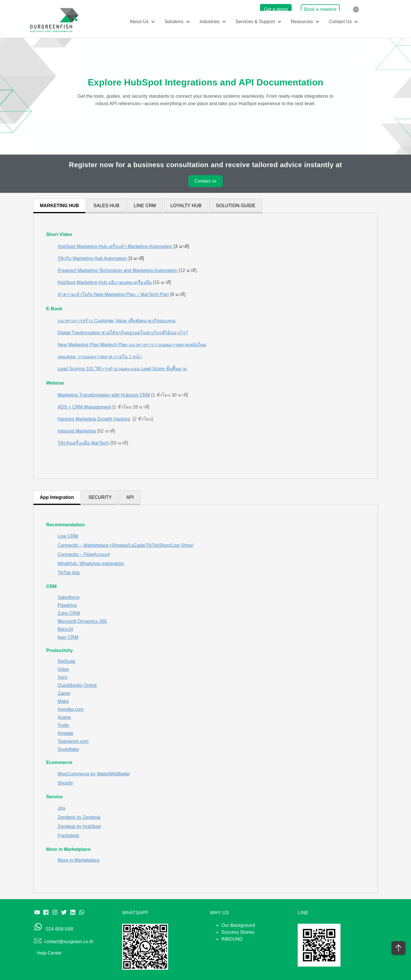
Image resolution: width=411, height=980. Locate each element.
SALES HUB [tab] (106, 206)
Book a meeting (320, 9)
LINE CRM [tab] (145, 206)
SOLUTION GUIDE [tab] (236, 206)
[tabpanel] (205, 346)
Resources (302, 22)
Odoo (63, 669)
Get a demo (276, 9)
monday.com (71, 709)
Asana (64, 717)
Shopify (65, 783)
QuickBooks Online (77, 685)
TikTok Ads (69, 573)
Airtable (66, 733)
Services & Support (256, 22)
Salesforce (69, 597)
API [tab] (130, 497)
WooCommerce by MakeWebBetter (94, 774)
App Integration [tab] (57, 497)
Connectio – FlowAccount (84, 554)
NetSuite (67, 661)
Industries (210, 22)
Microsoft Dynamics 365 (82, 621)
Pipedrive (67, 605)
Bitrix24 (65, 629)
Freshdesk (68, 836)
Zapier (64, 693)
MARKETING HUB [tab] (59, 206)
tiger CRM (68, 637)
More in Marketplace (79, 860)
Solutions (174, 22)
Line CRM (68, 536)
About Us (139, 22)
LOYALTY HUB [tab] (186, 206)
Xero (63, 677)
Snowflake (68, 749)
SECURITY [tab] (100, 497)
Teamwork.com (73, 741)
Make (63, 701)
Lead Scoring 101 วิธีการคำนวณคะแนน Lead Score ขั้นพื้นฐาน (122, 369)
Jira (61, 808)
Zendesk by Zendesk (79, 817)
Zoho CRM (69, 613)
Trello (63, 725)
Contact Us (340, 22)
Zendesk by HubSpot (79, 826)
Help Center (49, 953)
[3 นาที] (123, 246)
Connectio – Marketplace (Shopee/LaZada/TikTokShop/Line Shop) (126, 545)
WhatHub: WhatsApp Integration (91, 564)
